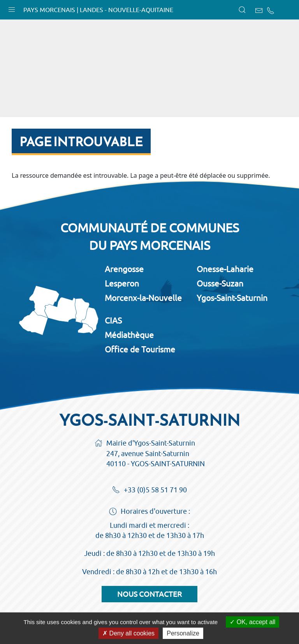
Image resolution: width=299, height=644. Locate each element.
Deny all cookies (128, 633)
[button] (12, 8)
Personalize (183, 633)
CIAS (113, 320)
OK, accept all (252, 622)
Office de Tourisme (140, 349)
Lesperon (122, 283)
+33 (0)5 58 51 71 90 (149, 490)
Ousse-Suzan (220, 283)
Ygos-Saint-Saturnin (232, 298)
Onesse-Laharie (225, 269)
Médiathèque (129, 335)
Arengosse (124, 269)
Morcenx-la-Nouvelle (143, 298)
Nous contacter (149, 594)
